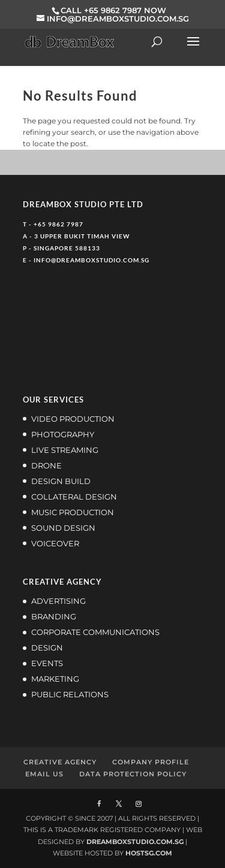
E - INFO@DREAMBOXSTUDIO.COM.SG (86, 260)
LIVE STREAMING (65, 450)
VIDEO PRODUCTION (73, 419)
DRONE (46, 465)
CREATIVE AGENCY (60, 762)
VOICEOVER (55, 543)
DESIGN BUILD (61, 481)
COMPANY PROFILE (151, 762)
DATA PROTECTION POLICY (133, 774)
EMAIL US (44, 774)
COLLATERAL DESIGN (74, 497)
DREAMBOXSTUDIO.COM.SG (135, 842)
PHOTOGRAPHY (63, 434)
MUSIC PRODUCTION (73, 512)
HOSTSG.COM (149, 853)
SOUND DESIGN (63, 528)
